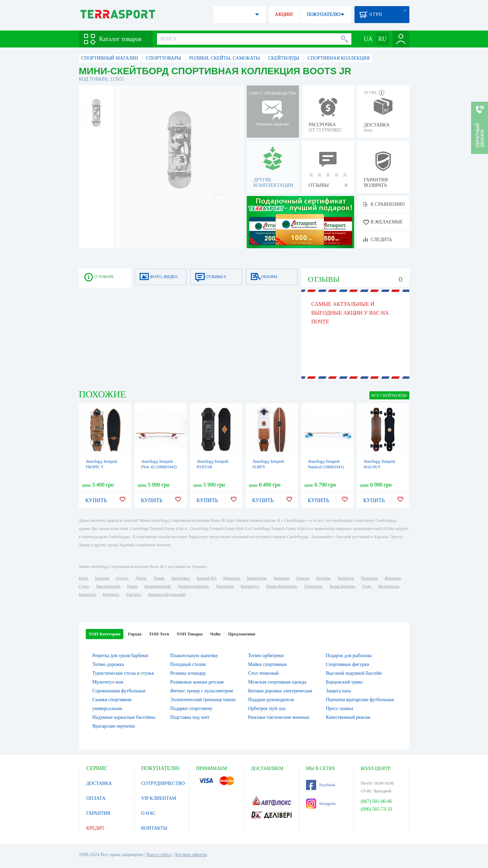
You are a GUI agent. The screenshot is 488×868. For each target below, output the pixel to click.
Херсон (303, 578)
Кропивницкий (157, 586)
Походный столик (188, 664)
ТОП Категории (105, 634)
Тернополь (313, 586)
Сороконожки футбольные (119, 691)
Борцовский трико (344, 682)
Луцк (366, 586)
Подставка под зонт (190, 717)
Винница (281, 578)
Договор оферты (190, 855)
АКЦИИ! (284, 14)
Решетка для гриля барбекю (120, 656)
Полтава (323, 578)
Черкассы (369, 578)
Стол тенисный (263, 673)
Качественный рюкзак (348, 717)
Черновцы (225, 586)
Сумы (84, 586)
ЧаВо (215, 634)
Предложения (242, 634)
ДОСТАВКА (99, 783)
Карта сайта (159, 855)
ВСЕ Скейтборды (389, 395)
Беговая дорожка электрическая (280, 691)
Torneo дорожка (108, 664)
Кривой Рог (206, 578)
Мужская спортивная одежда (277, 682)
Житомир (393, 578)
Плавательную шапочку (194, 656)
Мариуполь (257, 578)
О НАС (148, 813)
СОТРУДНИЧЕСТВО (163, 783)
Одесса (122, 578)
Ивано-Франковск (281, 586)
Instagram (321, 804)
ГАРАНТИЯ (98, 813)
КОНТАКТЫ (154, 828)
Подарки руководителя (271, 700)
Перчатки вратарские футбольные (360, 700)
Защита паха (339, 691)
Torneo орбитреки (266, 656)
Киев (83, 578)
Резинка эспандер (188, 673)
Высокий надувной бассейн (354, 673)
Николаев (231, 578)
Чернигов (346, 578)
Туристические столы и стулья (123, 673)
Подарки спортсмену (191, 708)
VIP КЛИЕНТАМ (159, 798)
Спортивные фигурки (348, 664)
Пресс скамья (340, 708)
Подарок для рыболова (349, 656)
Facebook (321, 785)
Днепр (141, 578)
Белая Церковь (342, 586)
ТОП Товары (190, 634)
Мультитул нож (108, 682)
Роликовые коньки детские (197, 682)
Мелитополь (389, 586)
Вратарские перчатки (114, 726)
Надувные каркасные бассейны (124, 717)
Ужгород (134, 594)
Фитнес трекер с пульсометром (201, 691)
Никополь (87, 594)
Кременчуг (250, 586)
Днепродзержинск (193, 586)
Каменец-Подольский (167, 594)
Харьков (102, 578)
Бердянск (111, 594)
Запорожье (180, 578)
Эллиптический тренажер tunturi (203, 700)
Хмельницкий (108, 586)
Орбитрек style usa (267, 708)
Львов (159, 578)
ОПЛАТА (96, 798)
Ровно (132, 586)
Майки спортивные (268, 664)
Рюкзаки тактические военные (279, 717)
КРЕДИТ (96, 828)
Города (135, 634)
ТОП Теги (159, 634)
